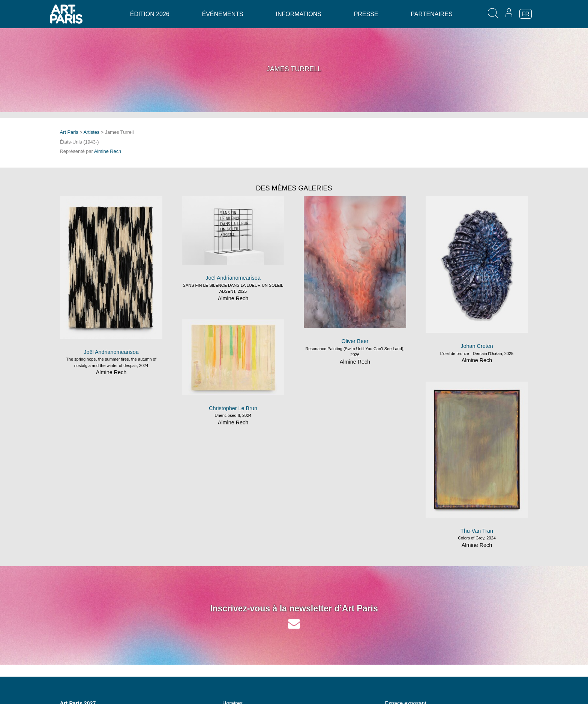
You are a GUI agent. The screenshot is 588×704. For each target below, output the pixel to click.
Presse (366, 14)
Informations (298, 14)
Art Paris (69, 132)
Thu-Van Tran (477, 531)
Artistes (92, 132)
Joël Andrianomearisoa (111, 352)
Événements (222, 14)
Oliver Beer (355, 341)
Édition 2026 (150, 14)
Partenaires (431, 14)
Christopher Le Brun (233, 408)
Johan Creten (477, 346)
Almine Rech (108, 151)
